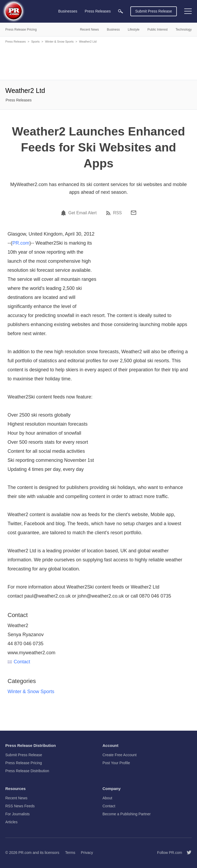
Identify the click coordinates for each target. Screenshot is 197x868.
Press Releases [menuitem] (98, 11)
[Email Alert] (64, 213)
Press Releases (16, 42)
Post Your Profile (116, 763)
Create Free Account (119, 755)
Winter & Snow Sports (59, 42)
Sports (35, 42)
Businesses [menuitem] (68, 11)
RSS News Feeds (20, 806)
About (107, 798)
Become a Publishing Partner (127, 814)
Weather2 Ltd (88, 42)
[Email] (134, 213)
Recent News (16, 798)
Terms (70, 853)
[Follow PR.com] (187, 853)
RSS (117, 213)
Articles (11, 822)
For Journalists (18, 814)
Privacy (87, 853)
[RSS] (109, 213)
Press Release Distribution (27, 771)
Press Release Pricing (24, 763)
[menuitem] (121, 11)
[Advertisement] (99, 61)
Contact (19, 662)
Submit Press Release (154, 11)
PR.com (21, 243)
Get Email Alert (82, 213)
